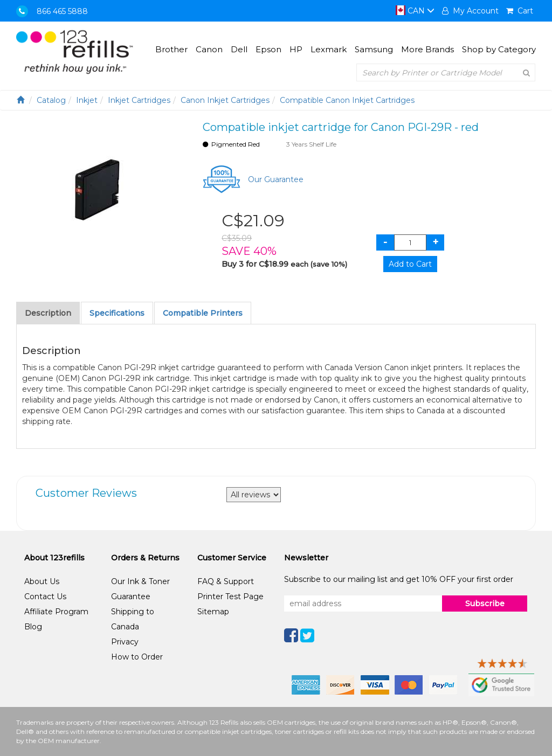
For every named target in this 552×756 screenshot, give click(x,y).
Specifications (117, 313)
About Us (42, 581)
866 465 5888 (62, 11)
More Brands (427, 49)
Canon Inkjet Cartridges (225, 100)
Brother (171, 49)
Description (48, 313)
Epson (268, 49)
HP (296, 49)
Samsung (374, 49)
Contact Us (45, 597)
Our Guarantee (276, 179)
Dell (239, 49)
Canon (209, 49)
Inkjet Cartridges (139, 100)
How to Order (137, 657)
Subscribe (485, 604)
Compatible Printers (203, 313)
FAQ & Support (226, 581)
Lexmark (329, 49)
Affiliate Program (56, 612)
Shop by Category (499, 49)
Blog (33, 627)
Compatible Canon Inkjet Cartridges (347, 100)
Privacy (125, 642)
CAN (415, 11)
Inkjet (87, 100)
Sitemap (213, 612)
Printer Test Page (230, 597)
